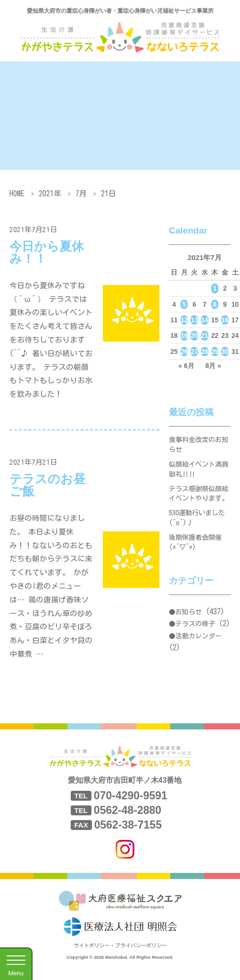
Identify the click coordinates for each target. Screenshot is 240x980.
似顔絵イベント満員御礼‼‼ (197, 473)
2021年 (50, 193)
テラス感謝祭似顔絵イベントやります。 (197, 507)
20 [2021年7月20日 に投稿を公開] (194, 335)
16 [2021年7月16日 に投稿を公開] (225, 320)
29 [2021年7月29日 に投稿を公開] (215, 352)
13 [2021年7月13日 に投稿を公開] (194, 320)
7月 (81, 193)
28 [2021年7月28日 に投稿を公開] (205, 352)
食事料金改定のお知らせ (197, 446)
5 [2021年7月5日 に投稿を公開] (184, 304)
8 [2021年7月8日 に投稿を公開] (215, 304)
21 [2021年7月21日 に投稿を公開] (205, 335)
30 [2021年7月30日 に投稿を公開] (225, 352)
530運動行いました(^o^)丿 (199, 540)
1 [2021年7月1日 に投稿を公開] (215, 288)
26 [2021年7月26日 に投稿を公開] (184, 352)
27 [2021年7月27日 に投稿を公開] (194, 352)
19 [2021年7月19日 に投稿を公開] (184, 335)
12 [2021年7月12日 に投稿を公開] (184, 320)
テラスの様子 (195, 650)
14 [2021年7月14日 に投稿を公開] (205, 320)
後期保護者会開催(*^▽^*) (197, 567)
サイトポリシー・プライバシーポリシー (120, 955)
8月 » (213, 366)
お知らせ (189, 638)
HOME (17, 193)
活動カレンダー (199, 662)
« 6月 (186, 366)
